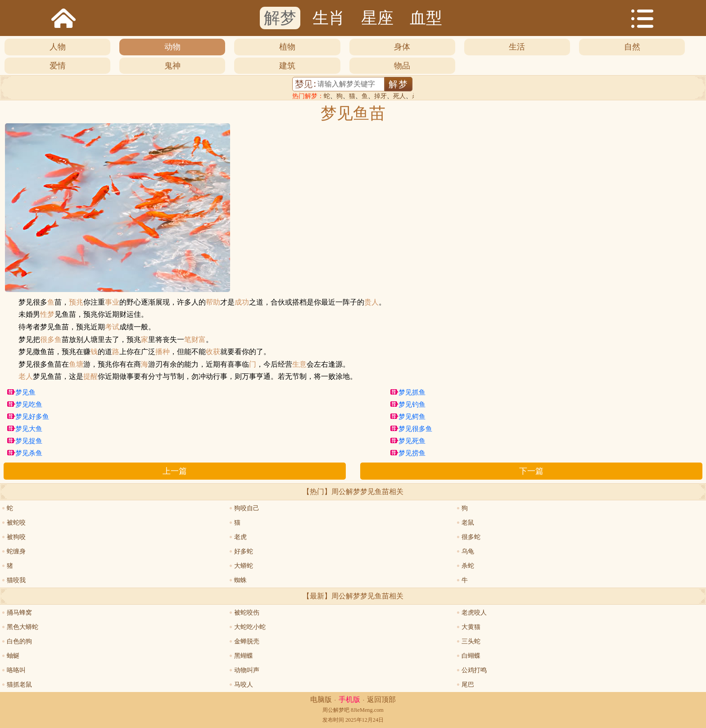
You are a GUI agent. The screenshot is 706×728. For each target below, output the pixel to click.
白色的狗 (19, 641)
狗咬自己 (247, 508)
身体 (402, 47)
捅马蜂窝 (19, 613)
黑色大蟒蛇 (23, 627)
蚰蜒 (13, 656)
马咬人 (244, 685)
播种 (163, 352)
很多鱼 (51, 340)
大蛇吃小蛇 (250, 627)
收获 (213, 352)
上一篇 (175, 471)
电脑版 (321, 699)
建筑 (287, 66)
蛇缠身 (16, 551)
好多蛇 (244, 551)
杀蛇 (468, 566)
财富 (199, 340)
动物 (172, 47)
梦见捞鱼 (412, 453)
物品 (402, 66)
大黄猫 (471, 627)
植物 (287, 47)
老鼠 (468, 523)
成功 (242, 302)
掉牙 (380, 96)
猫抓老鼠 (19, 685)
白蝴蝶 (471, 656)
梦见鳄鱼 (412, 417)
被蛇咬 (16, 523)
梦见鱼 (25, 392)
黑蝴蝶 (244, 656)
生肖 (329, 18)
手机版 (349, 699)
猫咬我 (16, 580)
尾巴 (468, 685)
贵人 (371, 302)
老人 (26, 377)
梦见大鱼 (29, 429)
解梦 (280, 18)
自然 (632, 47)
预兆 (76, 302)
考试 (112, 327)
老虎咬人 (474, 613)
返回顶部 (381, 699)
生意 (299, 364)
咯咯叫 (16, 670)
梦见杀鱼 (29, 453)
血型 (426, 18)
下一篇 (531, 471)
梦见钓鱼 (412, 404)
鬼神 (172, 66)
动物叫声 (247, 670)
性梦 (47, 315)
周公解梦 (333, 710)
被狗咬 (16, 537)
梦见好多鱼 (32, 417)
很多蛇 (471, 537)
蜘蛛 (240, 580)
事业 (112, 302)
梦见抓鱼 (412, 392)
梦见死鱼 (412, 441)
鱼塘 (76, 364)
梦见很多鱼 (415, 429)
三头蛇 (471, 641)
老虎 (240, 537)
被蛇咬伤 (247, 613)
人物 (58, 47)
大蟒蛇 (244, 566)
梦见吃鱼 (29, 404)
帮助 (213, 302)
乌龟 (468, 551)
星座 (377, 18)
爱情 (58, 66)
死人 (399, 96)
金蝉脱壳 (247, 641)
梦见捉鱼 (29, 441)
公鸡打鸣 (474, 670)
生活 (517, 47)
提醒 (91, 377)
